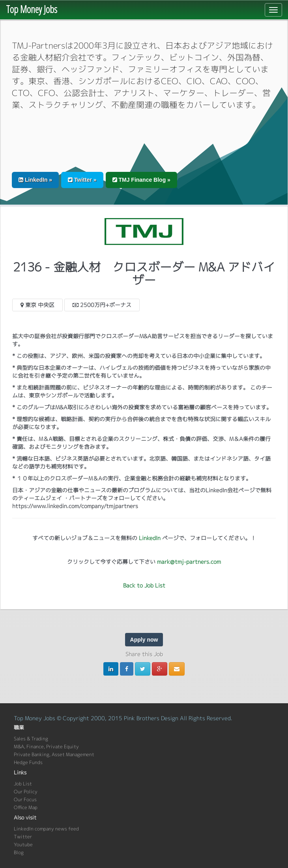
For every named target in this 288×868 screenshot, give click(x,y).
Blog (19, 852)
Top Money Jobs (32, 9)
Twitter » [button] (82, 180)
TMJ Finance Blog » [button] (141, 180)
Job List (23, 784)
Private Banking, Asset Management (54, 754)
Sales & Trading (31, 739)
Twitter (23, 837)
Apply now (144, 640)
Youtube (23, 844)
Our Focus (25, 799)
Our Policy (26, 792)
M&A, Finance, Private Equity (46, 747)
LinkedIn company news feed (46, 829)
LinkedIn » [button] (35, 180)
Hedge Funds (28, 762)
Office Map (26, 807)
